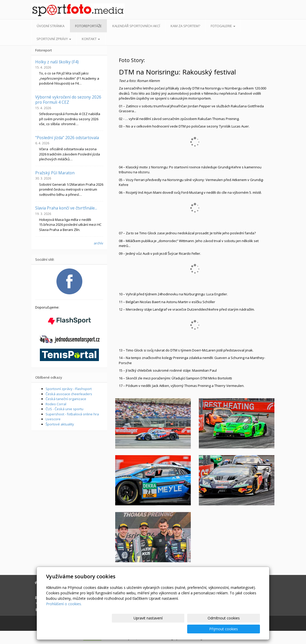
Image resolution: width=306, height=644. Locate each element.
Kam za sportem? (185, 26)
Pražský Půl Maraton (55, 173)
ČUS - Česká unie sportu (64, 409)
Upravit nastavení (155, 629)
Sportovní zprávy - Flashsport (69, 389)
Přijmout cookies (240, 629)
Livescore (53, 419)
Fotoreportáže (88, 26)
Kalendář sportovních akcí (136, 26)
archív (99, 243)
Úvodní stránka (51, 26)
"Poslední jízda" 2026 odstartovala (67, 138)
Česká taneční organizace (66, 399)
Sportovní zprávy (54, 39)
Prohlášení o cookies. (64, 615)
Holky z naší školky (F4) (57, 62)
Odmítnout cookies (198, 629)
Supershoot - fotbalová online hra (72, 414)
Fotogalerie (223, 26)
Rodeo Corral (56, 404)
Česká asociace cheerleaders (69, 394)
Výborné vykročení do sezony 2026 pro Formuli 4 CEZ (68, 100)
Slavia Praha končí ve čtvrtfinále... (66, 208)
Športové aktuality (60, 424)
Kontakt (91, 39)
